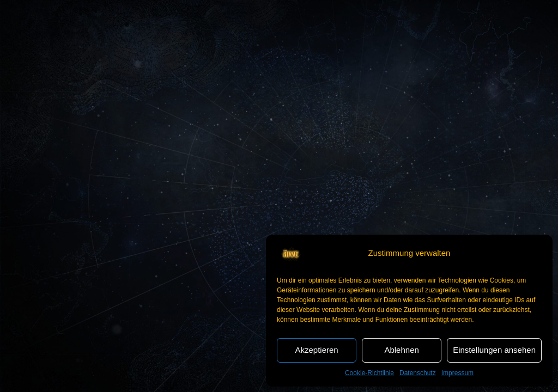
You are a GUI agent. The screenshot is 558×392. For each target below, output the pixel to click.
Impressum (457, 373)
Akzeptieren (316, 350)
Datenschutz (418, 373)
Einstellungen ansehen (494, 350)
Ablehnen (401, 350)
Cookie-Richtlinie (369, 373)
